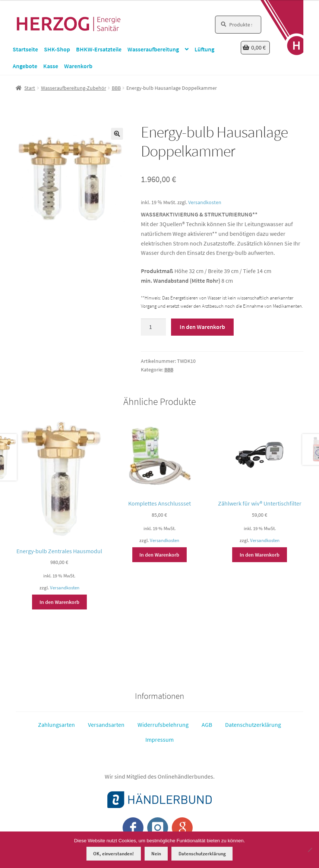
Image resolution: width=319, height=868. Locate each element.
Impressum (159, 739)
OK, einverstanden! (113, 854)
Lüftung (204, 49)
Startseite (25, 49)
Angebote (25, 66)
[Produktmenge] (154, 327)
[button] (117, 134)
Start (30, 88)
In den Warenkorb (202, 327)
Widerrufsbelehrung (163, 725)
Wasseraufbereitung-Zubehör (74, 88)
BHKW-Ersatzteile (99, 49)
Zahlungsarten (56, 725)
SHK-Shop (57, 49)
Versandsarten (106, 725)
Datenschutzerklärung (253, 725)
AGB (207, 725)
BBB (116, 88)
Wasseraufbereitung (153, 49)
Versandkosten (205, 202)
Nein (156, 854)
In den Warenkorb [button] (59, 602)
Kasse (51, 66)
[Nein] (310, 850)
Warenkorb (78, 66)
